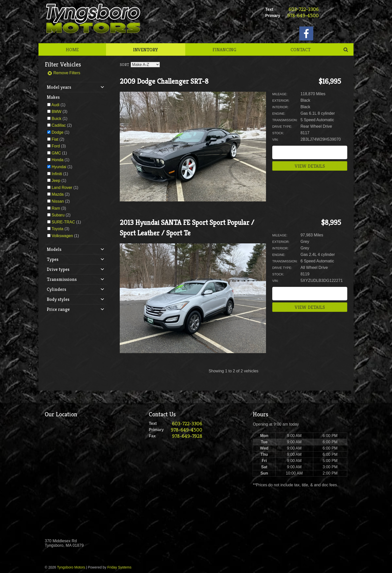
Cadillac (59, 125)
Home (72, 49)
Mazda (57, 194)
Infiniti (57, 174)
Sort (124, 65)
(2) (62, 125)
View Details (310, 166)
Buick (56, 119)
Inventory (145, 49)
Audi (55, 105)
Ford (56, 146)
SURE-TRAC (63, 222)
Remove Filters (64, 73)
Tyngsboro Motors (71, 567)
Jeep (56, 181)
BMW (56, 112)
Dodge (57, 132)
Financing (224, 49)
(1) (58, 105)
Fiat (55, 139)
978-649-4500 (303, 16)
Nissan (58, 201)
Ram (56, 208)
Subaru (58, 215)
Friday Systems (119, 567)
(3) (59, 112)
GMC (56, 153)
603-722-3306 (304, 9)
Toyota (57, 229)
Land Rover (62, 188)
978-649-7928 (187, 436)
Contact (300, 49)
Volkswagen (62, 236)
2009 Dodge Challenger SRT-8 (164, 81)
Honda (57, 160)
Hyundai (59, 167)
